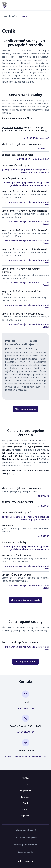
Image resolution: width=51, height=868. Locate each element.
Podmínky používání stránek (25, 845)
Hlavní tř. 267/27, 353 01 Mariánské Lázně (25, 756)
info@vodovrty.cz (26, 708)
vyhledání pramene (13, 127)
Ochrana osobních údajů (26, 830)
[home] (5, 5)
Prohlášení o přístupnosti (25, 837)
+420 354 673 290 (25, 732)
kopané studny (16, 57)
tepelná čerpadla (30, 54)
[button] (46, 5)
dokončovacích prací (19, 165)
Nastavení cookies (25, 852)
